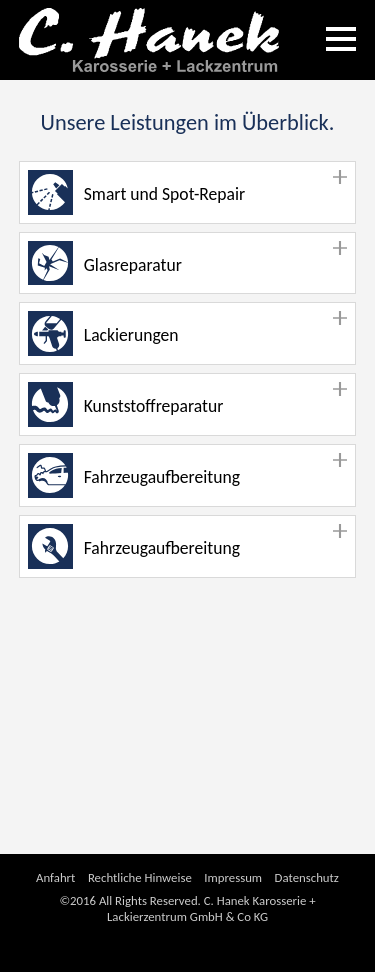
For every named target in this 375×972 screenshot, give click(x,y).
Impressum (233, 877)
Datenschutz (307, 877)
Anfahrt (55, 877)
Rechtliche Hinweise (140, 877)
